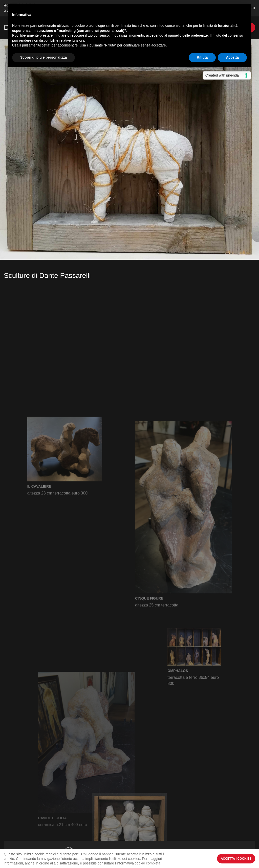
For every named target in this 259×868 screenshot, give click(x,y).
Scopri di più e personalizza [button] (44, 57)
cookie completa (148, 863)
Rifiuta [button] (202, 57)
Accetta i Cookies (236, 859)
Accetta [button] (232, 57)
